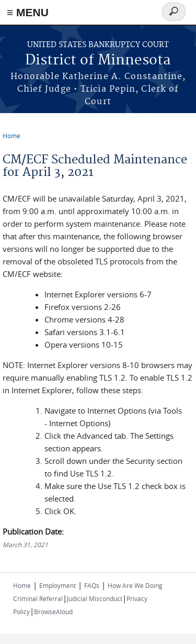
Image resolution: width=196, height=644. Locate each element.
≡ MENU (28, 12)
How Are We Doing (135, 585)
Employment (57, 585)
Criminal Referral (38, 598)
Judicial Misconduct (95, 598)
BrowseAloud (53, 612)
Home (11, 136)
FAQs (92, 585)
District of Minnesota (98, 60)
